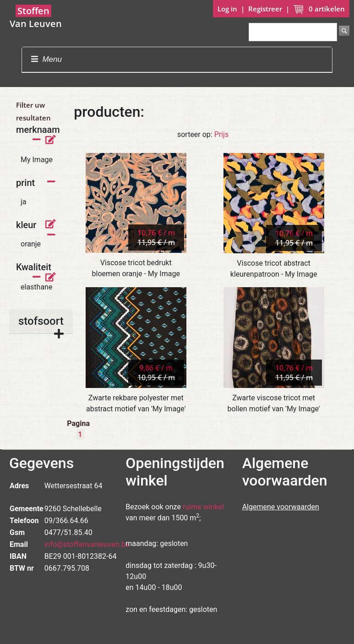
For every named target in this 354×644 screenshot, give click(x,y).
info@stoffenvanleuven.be (87, 544)
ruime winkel (203, 507)
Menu (46, 59)
